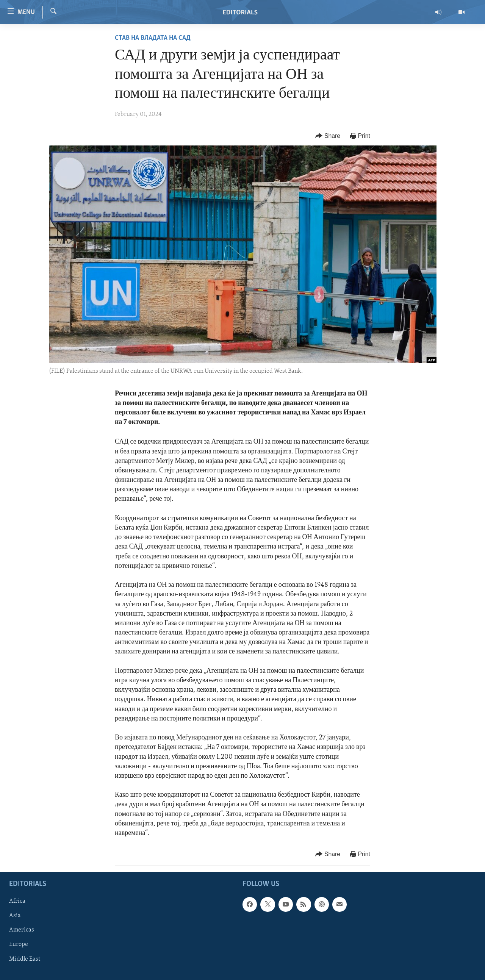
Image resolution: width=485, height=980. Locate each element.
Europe (19, 945)
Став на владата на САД (153, 38)
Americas (22, 930)
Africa (17, 902)
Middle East (25, 959)
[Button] (328, 136)
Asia (15, 916)
